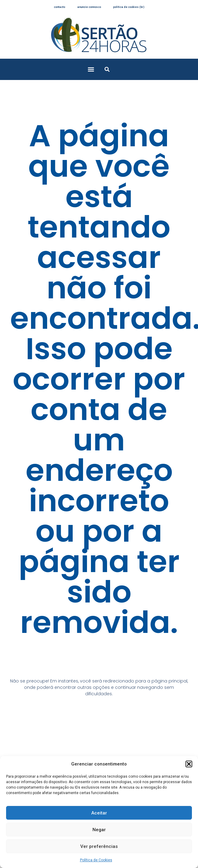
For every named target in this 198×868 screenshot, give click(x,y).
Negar (99, 830)
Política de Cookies (96, 860)
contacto (59, 7)
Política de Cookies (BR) (129, 7)
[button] (189, 764)
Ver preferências (99, 846)
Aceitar (99, 813)
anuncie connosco (89, 7)
